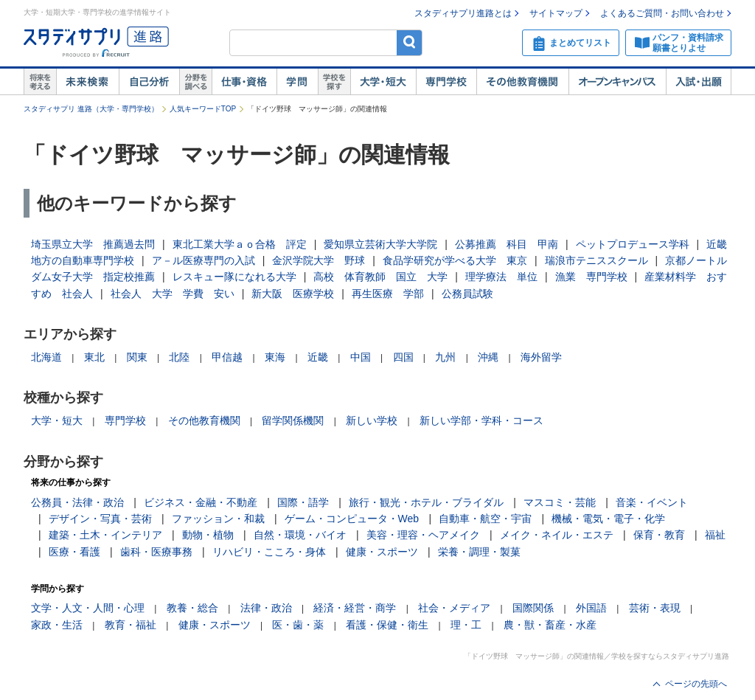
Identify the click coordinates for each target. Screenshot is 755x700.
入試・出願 (699, 82)
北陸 (179, 357)
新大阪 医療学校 (293, 294)
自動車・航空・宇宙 (485, 519)
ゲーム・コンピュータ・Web (352, 519)
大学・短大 (383, 82)
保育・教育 (659, 535)
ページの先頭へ (696, 684)
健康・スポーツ (382, 552)
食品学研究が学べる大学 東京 (455, 260)
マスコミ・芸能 (560, 502)
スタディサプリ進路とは (463, 13)
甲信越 (227, 357)
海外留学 (541, 357)
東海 (275, 357)
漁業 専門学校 (591, 277)
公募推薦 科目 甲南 (507, 244)
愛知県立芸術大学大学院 (380, 244)
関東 (137, 357)
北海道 (46, 357)
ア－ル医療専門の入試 (203, 260)
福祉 (715, 535)
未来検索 (87, 82)
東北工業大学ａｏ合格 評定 (240, 244)
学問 (297, 82)
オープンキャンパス (617, 82)
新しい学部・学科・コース (481, 420)
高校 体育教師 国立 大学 (380, 277)
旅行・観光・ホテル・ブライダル (426, 502)
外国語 (591, 608)
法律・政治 (266, 608)
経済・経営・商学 (355, 608)
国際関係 (533, 608)
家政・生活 (57, 625)
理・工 (466, 625)
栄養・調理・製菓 (479, 552)
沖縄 (488, 357)
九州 (445, 357)
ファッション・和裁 (218, 519)
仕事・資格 (244, 82)
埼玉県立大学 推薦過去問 (93, 244)
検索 (410, 42)
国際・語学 (303, 502)
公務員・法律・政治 (77, 502)
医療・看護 (74, 552)
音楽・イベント (652, 502)
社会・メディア (454, 608)
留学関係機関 (293, 420)
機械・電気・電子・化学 (608, 519)
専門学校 (446, 82)
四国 (403, 357)
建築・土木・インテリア (105, 535)
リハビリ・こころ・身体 (269, 552)
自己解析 (149, 82)
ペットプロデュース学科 (633, 244)
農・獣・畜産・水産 (550, 625)
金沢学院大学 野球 (319, 260)
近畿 (318, 357)
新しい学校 (372, 420)
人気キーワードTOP (203, 109)
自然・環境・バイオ (300, 535)
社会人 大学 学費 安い (173, 294)
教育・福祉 (131, 625)
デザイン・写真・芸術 (100, 519)
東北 (94, 357)
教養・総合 (192, 608)
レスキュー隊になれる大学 (234, 277)
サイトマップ (556, 13)
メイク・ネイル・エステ (557, 535)
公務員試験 (467, 294)
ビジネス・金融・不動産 (201, 502)
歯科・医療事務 (156, 552)
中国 (361, 357)
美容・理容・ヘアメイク (423, 535)
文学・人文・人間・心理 (88, 608)
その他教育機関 (522, 82)
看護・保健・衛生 (387, 625)
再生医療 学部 (388, 294)
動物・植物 (208, 535)
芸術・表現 (655, 608)
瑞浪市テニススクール (596, 260)
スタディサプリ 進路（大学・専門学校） (91, 109)
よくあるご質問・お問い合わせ (662, 13)
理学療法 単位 (501, 277)
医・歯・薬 (298, 625)
